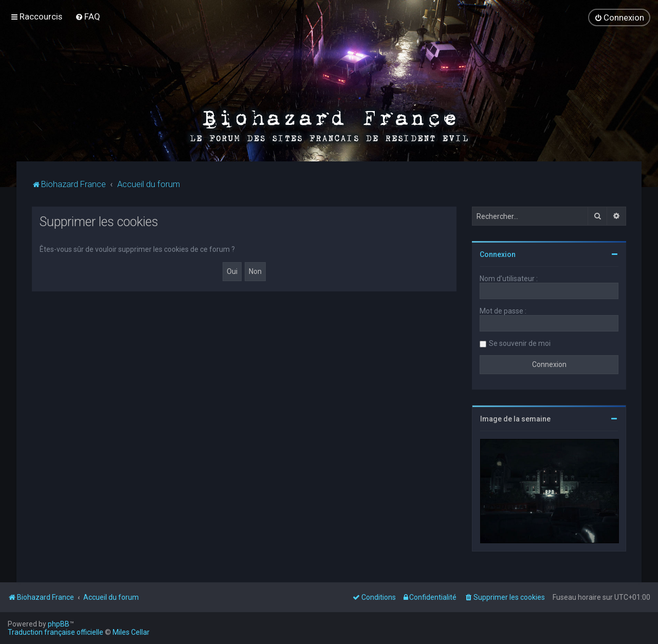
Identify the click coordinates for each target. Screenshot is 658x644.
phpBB (59, 624)
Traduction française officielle (56, 632)
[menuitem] (88, 16)
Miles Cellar (131, 632)
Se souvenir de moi (520, 342)
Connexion (498, 253)
